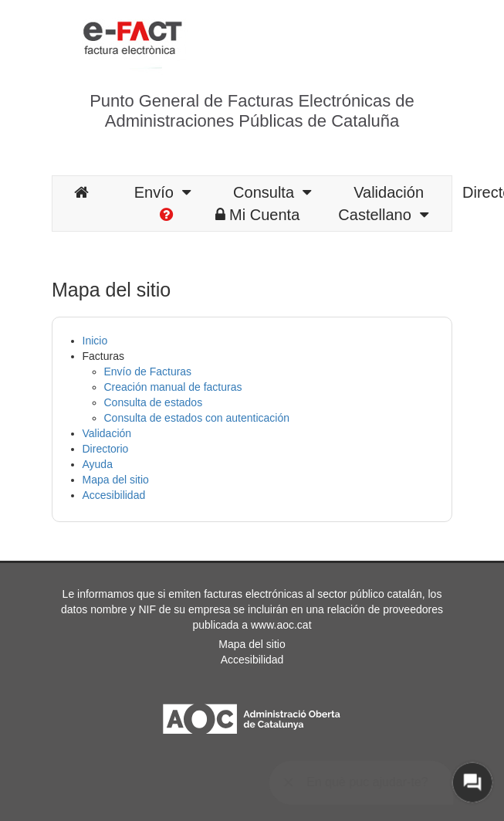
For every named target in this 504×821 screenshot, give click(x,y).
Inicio (95, 341)
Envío (162, 192)
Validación (389, 192)
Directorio (106, 449)
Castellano (383, 215)
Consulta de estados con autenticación (197, 418)
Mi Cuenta (257, 215)
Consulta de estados (154, 402)
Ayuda (98, 464)
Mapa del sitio (116, 480)
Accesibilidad (114, 495)
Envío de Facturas (148, 371)
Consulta (272, 192)
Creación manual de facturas (173, 387)
